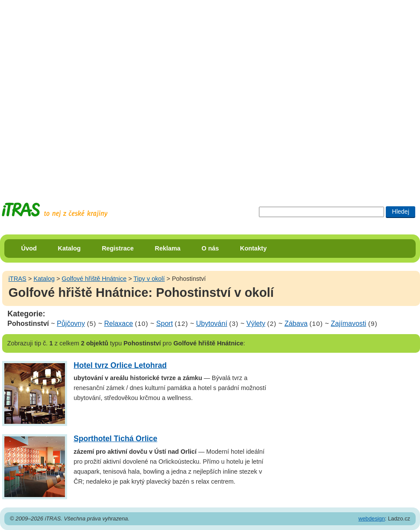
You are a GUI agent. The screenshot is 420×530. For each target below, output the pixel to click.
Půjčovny (71, 324)
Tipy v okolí (149, 279)
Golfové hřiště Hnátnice (94, 279)
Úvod (29, 248)
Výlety (256, 324)
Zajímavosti (349, 324)
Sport (165, 324)
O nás (210, 248)
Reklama (168, 248)
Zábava (296, 324)
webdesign (372, 519)
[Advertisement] (93, 93)
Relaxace (118, 324)
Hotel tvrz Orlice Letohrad (120, 365)
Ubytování (212, 324)
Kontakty (253, 248)
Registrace (118, 248)
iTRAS (17, 279)
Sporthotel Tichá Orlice (115, 439)
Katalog (69, 248)
